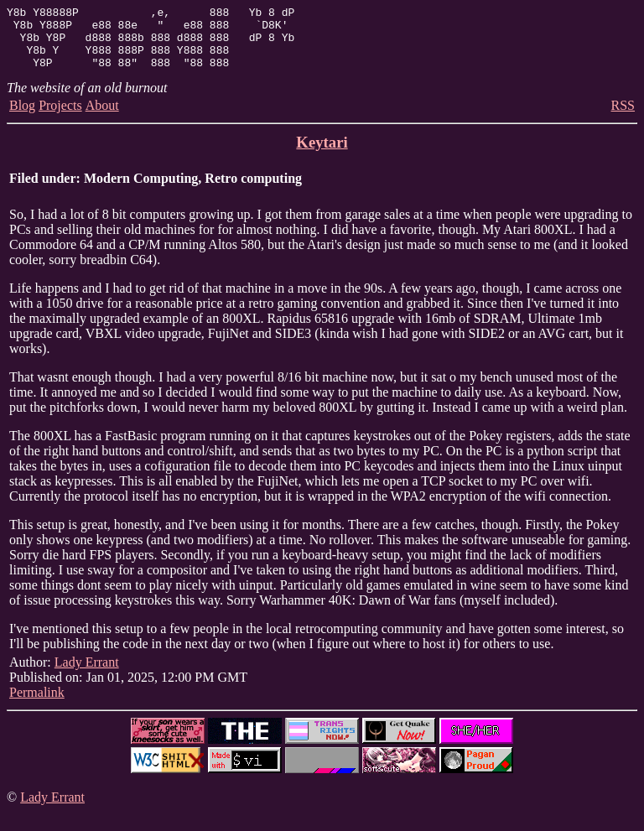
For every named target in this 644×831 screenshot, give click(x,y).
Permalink (37, 705)
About (102, 118)
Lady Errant (87, 675)
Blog (22, 118)
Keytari (322, 155)
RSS (623, 118)
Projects (60, 118)
